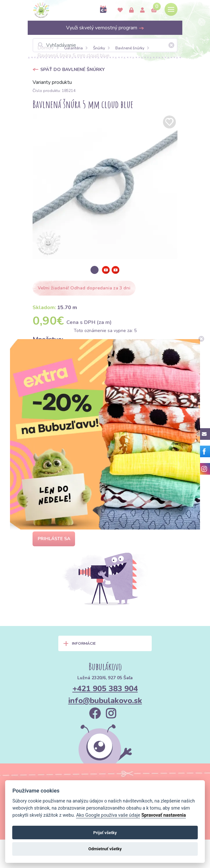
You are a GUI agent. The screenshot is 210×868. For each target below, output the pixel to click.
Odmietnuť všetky (105, 849)
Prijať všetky (105, 833)
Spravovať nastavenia (164, 815)
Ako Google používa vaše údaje (108, 815)
